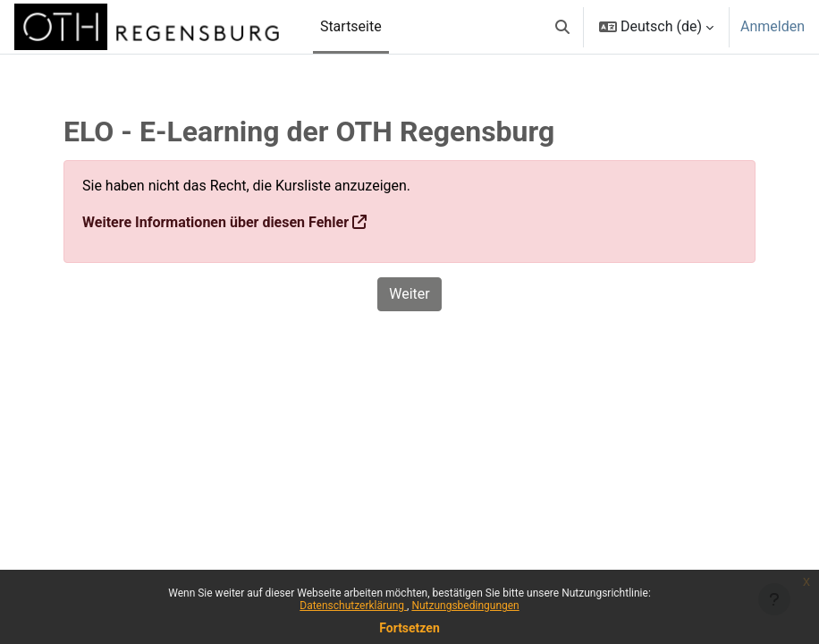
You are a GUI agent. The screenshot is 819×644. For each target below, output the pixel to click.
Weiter (409, 294)
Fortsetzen (409, 628)
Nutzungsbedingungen (465, 606)
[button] (562, 27)
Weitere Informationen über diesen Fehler (215, 222)
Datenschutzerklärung (353, 606)
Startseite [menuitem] (351, 26)
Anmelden (773, 26)
